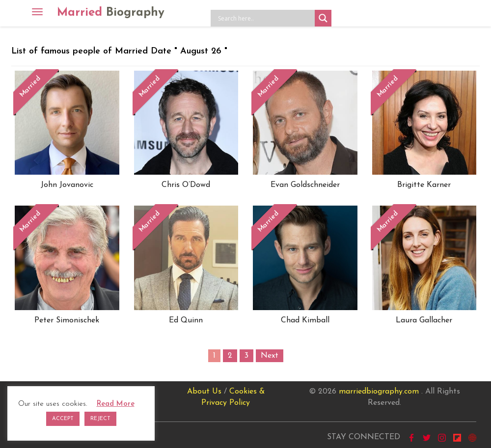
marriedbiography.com (379, 392)
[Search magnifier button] (323, 18)
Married (111, 13)
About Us (204, 392)
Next (270, 356)
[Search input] (265, 18)
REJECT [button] (100, 419)
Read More (116, 404)
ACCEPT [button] (63, 419)
